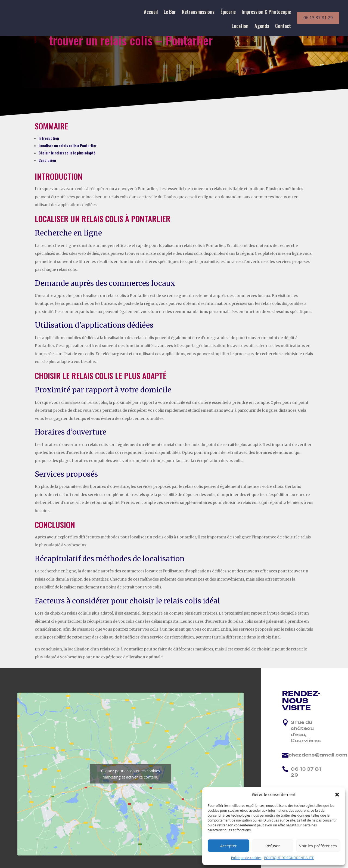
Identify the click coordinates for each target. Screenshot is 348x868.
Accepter (229, 846)
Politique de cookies (246, 858)
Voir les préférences (318, 846)
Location (240, 27)
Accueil (151, 13)
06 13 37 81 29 (318, 18)
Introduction (49, 138)
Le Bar (170, 13)
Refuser (273, 846)
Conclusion (47, 160)
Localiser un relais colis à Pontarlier (68, 145)
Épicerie (228, 13)
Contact (283, 27)
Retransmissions (198, 13)
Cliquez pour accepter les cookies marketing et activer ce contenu (131, 774)
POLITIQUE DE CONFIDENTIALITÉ (289, 858)
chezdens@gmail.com (318, 755)
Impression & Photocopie (266, 13)
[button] (337, 795)
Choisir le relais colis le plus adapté (67, 153)
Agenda (262, 27)
